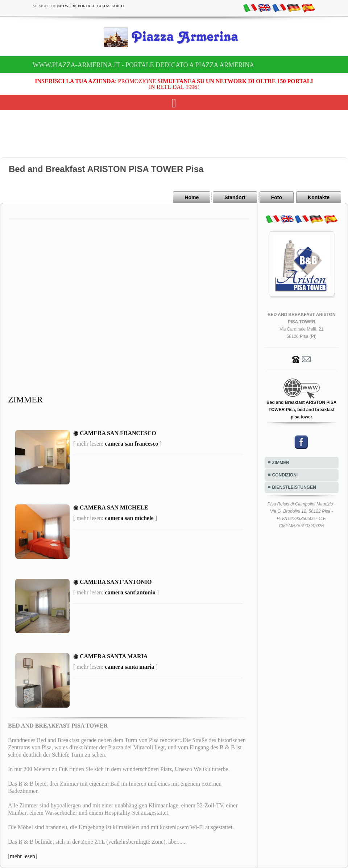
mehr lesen (22, 856)
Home (192, 197)
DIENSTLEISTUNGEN (294, 487)
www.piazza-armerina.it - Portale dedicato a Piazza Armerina (143, 65)
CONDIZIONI (285, 475)
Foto (277, 197)
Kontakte (319, 197)
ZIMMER (281, 463)
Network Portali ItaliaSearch (90, 6)
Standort (235, 197)
